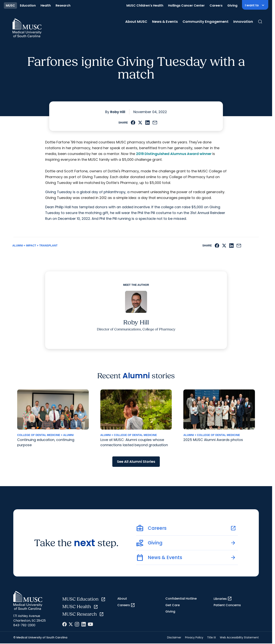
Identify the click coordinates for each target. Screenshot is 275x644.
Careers (216, 6)
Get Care (173, 605)
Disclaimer (174, 637)
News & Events (165, 22)
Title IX (212, 637)
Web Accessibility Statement (239, 637)
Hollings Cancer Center (186, 6)
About (122, 599)
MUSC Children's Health (145, 6)
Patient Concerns (227, 605)
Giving (232, 6)
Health (46, 6)
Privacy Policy (194, 637)
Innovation (243, 22)
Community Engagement (206, 22)
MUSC (10, 6)
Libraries (223, 599)
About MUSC (136, 22)
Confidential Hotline (181, 599)
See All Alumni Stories (136, 462)
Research (63, 6)
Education (28, 6)
